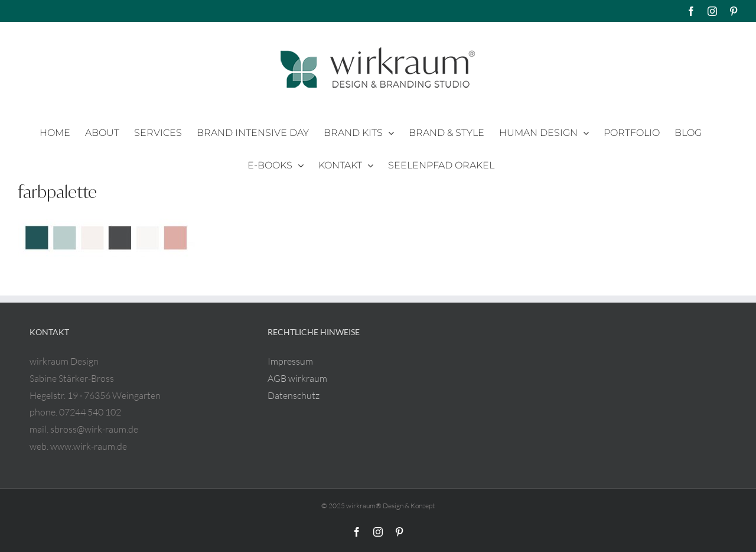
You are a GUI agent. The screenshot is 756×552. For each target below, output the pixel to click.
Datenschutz (294, 395)
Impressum (290, 361)
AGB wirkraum (297, 378)
